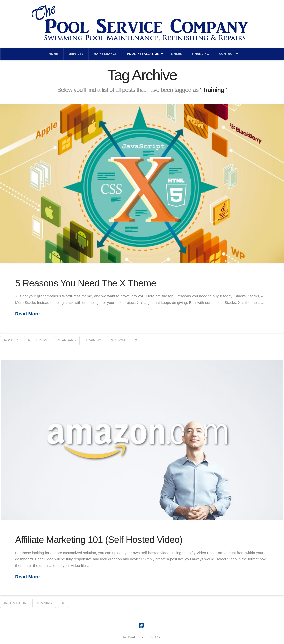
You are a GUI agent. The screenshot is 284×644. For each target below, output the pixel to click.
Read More (27, 314)
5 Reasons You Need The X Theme (86, 283)
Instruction (15, 603)
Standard (67, 340)
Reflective (38, 340)
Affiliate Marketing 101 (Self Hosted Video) (99, 540)
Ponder (11, 340)
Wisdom (118, 340)
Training (93, 340)
